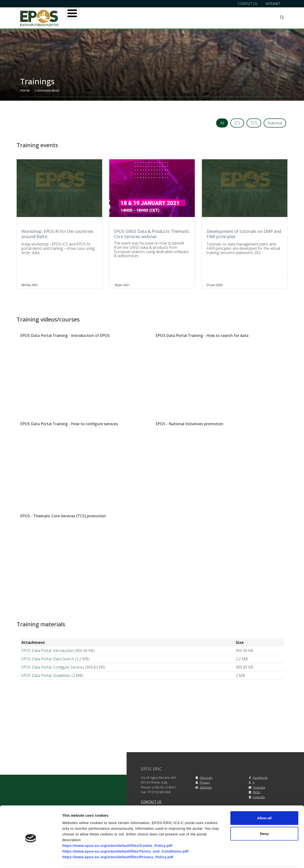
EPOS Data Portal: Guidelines (46, 672)
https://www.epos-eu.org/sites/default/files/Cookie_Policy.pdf (117, 828)
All (222, 123)
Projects (173, 17)
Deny (264, 816)
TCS (254, 123)
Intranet (273, 4)
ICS (237, 123)
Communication (238, 17)
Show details (249, 859)
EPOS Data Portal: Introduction (48, 647)
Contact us (248, 4)
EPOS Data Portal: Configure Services (53, 664)
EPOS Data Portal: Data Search (48, 656)
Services (144, 17)
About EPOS (89, 17)
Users (118, 17)
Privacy (202, 779)
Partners (202, 17)
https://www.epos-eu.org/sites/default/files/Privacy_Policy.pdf (118, 839)
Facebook (257, 774)
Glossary (203, 774)
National (275, 123)
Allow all (264, 800)
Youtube (256, 784)
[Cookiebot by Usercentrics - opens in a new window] (31, 859)
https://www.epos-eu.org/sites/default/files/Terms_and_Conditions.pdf (125, 834)
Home (25, 90)
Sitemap (203, 784)
